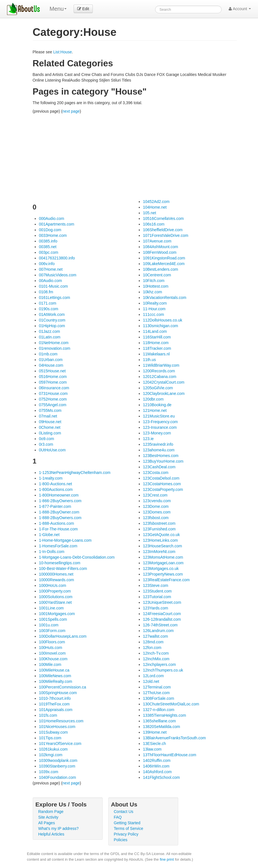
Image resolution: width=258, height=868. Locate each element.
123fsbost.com (156, 518)
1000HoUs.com (53, 585)
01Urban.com (51, 360)
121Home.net (155, 410)
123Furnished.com (159, 529)
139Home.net (155, 732)
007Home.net (51, 269)
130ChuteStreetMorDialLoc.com (171, 704)
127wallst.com (156, 636)
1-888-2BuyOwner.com (59, 512)
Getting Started (127, 823)
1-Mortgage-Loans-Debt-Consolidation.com (77, 557)
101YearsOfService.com (60, 744)
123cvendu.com (157, 501)
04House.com (51, 365)
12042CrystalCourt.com (164, 382)
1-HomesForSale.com (58, 546)
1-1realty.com (51, 478)
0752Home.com (53, 399)
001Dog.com (50, 230)
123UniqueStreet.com (162, 602)
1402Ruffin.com (157, 760)
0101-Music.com (53, 286)
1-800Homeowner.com (59, 495)
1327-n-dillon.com (159, 710)
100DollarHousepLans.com (63, 636)
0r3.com (46, 444)
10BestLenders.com (161, 269)
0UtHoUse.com (52, 450)
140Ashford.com (157, 772)
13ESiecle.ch (155, 744)
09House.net (50, 422)
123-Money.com (157, 433)
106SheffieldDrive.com (163, 230)
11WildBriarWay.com (161, 365)
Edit (83, 9)
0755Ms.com (50, 410)
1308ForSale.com (159, 698)
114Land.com (155, 331)
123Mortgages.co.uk (161, 569)
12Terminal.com (157, 687)
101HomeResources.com (61, 721)
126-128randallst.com (162, 619)
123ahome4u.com (159, 450)
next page (71, 111)
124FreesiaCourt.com (162, 614)
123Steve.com (156, 585)
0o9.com (47, 439)
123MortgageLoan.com (163, 563)
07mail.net (48, 416)
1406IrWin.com (156, 766)
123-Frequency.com (160, 422)
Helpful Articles (51, 834)
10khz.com (153, 292)
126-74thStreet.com (160, 625)
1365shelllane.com (159, 721)
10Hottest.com (156, 286)
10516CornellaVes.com (163, 218)
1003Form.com (52, 631)
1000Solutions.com (56, 597)
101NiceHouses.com (57, 727)
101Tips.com (50, 738)
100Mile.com (50, 664)
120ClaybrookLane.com (164, 393)
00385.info (48, 241)
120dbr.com (153, 399)
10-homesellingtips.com (60, 563)
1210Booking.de (157, 405)
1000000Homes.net (56, 574)
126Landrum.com (158, 631)
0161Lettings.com (55, 298)
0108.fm (46, 292)
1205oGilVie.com (158, 388)
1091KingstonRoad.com (164, 258)
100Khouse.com (53, 659)
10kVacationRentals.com (165, 298)
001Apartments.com (57, 224)
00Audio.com (50, 281)
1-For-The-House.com (58, 529)
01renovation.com (55, 348)
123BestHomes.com (161, 456)
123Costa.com (156, 473)
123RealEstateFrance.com (166, 580)
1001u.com (49, 625)
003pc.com (48, 252)
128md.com (153, 642)
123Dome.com (156, 506)
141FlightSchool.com (161, 777)
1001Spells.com (53, 619)
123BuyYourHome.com (163, 461)
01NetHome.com (54, 343)
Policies (121, 840)
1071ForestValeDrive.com (166, 235)
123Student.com (157, 591)
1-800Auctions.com (56, 489)
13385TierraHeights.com (165, 715)
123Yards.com (156, 608)
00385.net (48, 247)
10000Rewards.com (57, 580)
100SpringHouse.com (58, 693)
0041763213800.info (57, 258)
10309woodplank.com (58, 760)
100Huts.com (50, 648)
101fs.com (48, 715)
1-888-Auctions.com (57, 523)
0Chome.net (50, 427)
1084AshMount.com (161, 247)
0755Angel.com (53, 405)
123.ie (148, 439)
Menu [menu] (58, 9)
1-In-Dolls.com (52, 552)
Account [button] (240, 9)
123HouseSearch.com (163, 546)
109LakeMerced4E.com (164, 264)
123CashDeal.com (159, 467)
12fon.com (152, 648)
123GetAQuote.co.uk (161, 535)
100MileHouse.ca (54, 670)
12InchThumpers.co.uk (163, 670)
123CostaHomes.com (162, 484)
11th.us (149, 360)
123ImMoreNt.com (159, 552)
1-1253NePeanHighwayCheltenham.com (75, 473)
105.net (150, 213)
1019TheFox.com (54, 704)
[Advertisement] (135, 156)
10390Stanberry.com (57, 766)
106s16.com (154, 224)
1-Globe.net (49, 535)
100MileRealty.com (56, 681)
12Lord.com (153, 676)
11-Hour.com (154, 309)
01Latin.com (50, 337)
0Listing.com (50, 433)
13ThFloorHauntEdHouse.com (170, 755)
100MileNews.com (55, 676)
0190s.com (48, 309)
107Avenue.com (157, 241)
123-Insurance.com (160, 427)
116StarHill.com (157, 337)
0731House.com (53, 393)
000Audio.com (52, 218)
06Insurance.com (54, 388)
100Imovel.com (52, 653)
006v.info (47, 264)
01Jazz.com (49, 331)
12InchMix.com (156, 659)
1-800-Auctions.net (56, 484)
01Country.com (52, 320)
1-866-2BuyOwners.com (60, 501)
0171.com (48, 303)
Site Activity (48, 817)
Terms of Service (129, 828)
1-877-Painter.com (55, 506)
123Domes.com (157, 512)
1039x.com (48, 772)
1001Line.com (51, 608)
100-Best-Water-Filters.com (63, 569)
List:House (63, 52)
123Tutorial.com (157, 597)
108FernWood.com (160, 252)
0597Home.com (53, 382)
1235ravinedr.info (158, 444)
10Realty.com (155, 303)
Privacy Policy (126, 834)
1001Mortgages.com (57, 614)
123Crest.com (155, 495)
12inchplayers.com (159, 664)
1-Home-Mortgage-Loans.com (65, 540)
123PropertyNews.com (163, 574)
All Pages (47, 823)
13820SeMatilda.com (162, 727)
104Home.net (155, 207)
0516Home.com (53, 377)
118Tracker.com (157, 348)
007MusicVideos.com (58, 275)
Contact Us (124, 812)
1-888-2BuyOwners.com (60, 518)
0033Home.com (53, 235)
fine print (167, 859)
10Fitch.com (154, 281)
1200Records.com (159, 371)
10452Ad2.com (156, 202)
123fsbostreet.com (159, 523)
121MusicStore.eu (159, 416)
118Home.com (156, 343)
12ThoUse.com (156, 693)
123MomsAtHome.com (163, 557)
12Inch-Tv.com (156, 653)
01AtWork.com (52, 314)
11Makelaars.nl (156, 354)
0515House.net (52, 371)
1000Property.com (55, 591)
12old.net (151, 681)
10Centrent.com (157, 275)
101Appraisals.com (56, 710)
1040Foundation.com (58, 777)
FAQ (118, 817)
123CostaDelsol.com (161, 478)
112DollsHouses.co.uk (163, 320)
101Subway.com (53, 732)
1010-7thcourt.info (55, 698)
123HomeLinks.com (160, 540)
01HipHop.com (52, 326)
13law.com (152, 749)
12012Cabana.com (160, 377)
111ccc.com (154, 314)
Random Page (51, 812)
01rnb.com (48, 354)
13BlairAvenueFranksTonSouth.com (174, 738)
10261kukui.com (53, 749)
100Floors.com (52, 642)
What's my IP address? (59, 828)
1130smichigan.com (161, 326)
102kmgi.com (51, 755)
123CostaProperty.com (163, 489)
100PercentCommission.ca (62, 687)
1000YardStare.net (55, 602)
